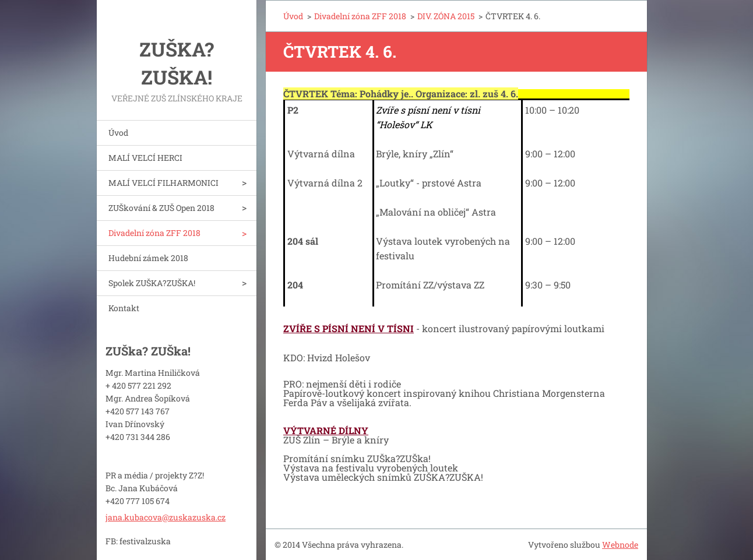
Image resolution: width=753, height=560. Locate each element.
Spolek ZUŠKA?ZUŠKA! (152, 283)
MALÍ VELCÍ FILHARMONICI (163, 183)
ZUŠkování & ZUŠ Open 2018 (161, 208)
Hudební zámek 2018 (148, 258)
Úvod (118, 133)
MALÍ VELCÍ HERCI (145, 158)
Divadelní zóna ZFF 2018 (154, 233)
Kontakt (124, 308)
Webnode (620, 545)
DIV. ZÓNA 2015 (446, 16)
